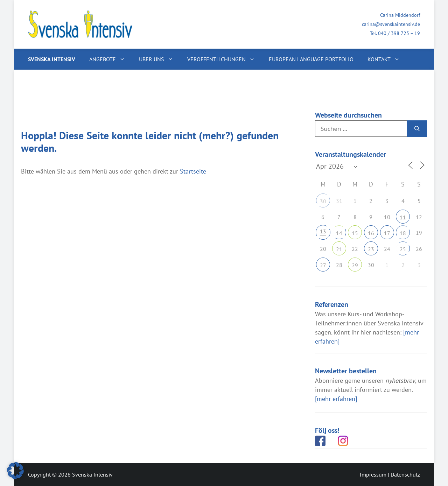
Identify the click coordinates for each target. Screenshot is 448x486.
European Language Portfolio (311, 59)
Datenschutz (405, 474)
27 (323, 265)
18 (403, 233)
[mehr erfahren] (336, 399)
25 (403, 249)
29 (355, 265)
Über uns (160, 59)
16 (371, 233)
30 (323, 201)
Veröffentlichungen (225, 59)
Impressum (373, 474)
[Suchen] (417, 129)
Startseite (193, 171)
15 (355, 233)
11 (403, 217)
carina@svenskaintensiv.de (391, 24)
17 (387, 233)
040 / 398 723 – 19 (399, 33)
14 (339, 233)
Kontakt (387, 59)
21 (339, 249)
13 (323, 231)
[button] (15, 471)
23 (371, 249)
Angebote (111, 59)
